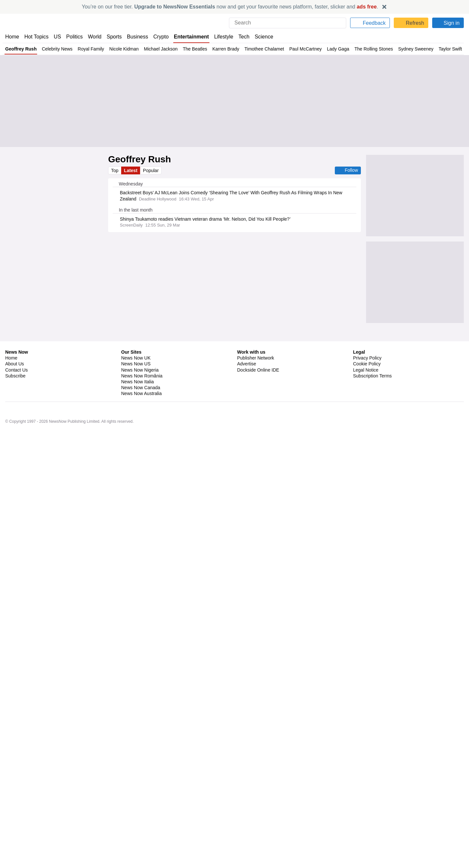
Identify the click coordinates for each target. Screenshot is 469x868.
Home (12, 37)
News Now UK (135, 794)
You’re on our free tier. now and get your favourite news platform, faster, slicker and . (230, 7)
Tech (246, 37)
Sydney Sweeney (416, 49)
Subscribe (15, 812)
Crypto (162, 37)
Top (115, 170)
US (57, 37)
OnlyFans (187, 457)
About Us (15, 800)
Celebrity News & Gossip (177, 405)
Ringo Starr (157, 627)
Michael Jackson (159, 49)
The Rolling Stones (374, 49)
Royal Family (90, 49)
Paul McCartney (306, 49)
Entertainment (192, 37)
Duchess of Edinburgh (139, 362)
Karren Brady (225, 49)
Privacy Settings (370, 817)
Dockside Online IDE (257, 806)
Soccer (181, 687)
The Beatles (194, 49)
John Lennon (178, 645)
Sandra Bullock (133, 439)
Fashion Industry (134, 422)
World (95, 37)
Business (138, 37)
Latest (131, 170)
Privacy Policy (367, 794)
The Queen (129, 310)
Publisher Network (256, 794)
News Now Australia (142, 829)
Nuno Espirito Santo (160, 704)
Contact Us (16, 806)
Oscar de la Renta (135, 405)
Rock (151, 593)
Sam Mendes (131, 627)
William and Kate (189, 310)
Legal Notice (366, 806)
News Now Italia (137, 817)
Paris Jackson (132, 516)
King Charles (148, 345)
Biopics (177, 627)
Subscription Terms (373, 812)
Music (125, 610)
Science (266, 37)
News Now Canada (140, 823)
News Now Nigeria (140, 806)
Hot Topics (36, 37)
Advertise (247, 800)
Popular (152, 170)
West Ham (129, 687)
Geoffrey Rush (21, 49)
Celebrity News (56, 49)
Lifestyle (225, 37)
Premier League (156, 687)
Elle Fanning (163, 457)
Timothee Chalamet (264, 49)
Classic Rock (131, 593)
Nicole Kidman (122, 49)
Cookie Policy (367, 800)
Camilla (160, 328)
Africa (125, 499)
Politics (75, 37)
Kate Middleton (156, 310)
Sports (115, 37)
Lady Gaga (338, 49)
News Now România (142, 812)
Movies (209, 405)
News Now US (135, 800)
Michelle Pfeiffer (134, 457)
